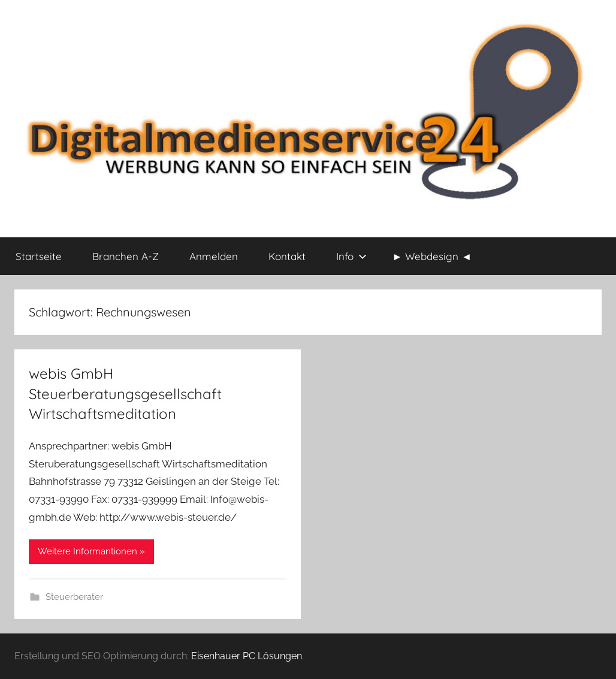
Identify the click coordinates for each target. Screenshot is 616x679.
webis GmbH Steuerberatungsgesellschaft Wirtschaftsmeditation (125, 393)
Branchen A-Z (126, 256)
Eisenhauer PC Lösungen (247, 656)
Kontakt (287, 256)
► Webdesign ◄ (432, 256)
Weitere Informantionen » (91, 551)
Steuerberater (74, 597)
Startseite (39, 256)
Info (351, 256)
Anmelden (214, 256)
